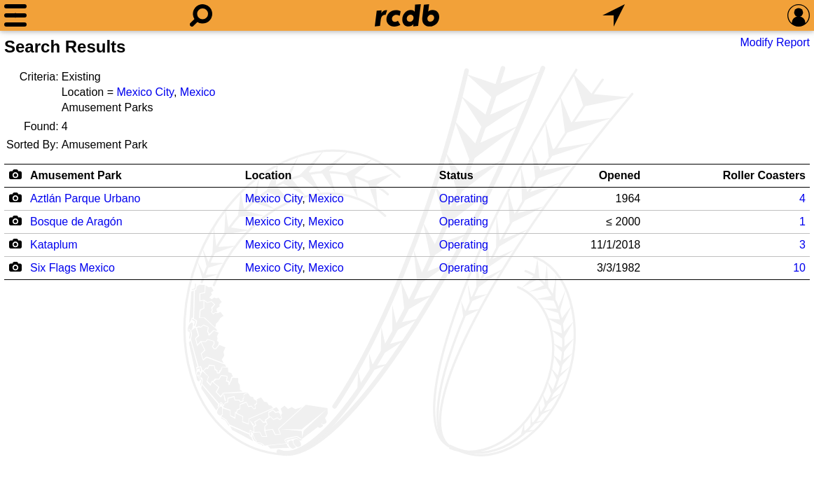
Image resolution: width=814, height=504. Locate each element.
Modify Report (775, 42)
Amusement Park (76, 175)
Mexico (198, 92)
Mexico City (145, 92)
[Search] (201, 15)
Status (456, 175)
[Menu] (15, 15)
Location (269, 175)
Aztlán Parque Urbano (85, 198)
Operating (464, 198)
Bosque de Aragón (76, 222)
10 (799, 268)
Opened (620, 175)
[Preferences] (799, 15)
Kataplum (54, 245)
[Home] (407, 15)
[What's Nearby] (614, 15)
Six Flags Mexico (73, 268)
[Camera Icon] (15, 197)
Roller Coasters (764, 175)
